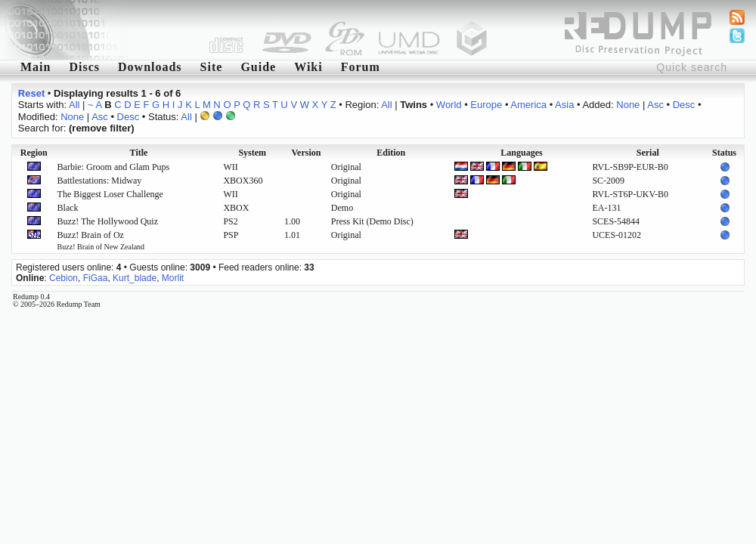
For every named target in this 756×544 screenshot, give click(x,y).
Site (212, 67)
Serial (648, 153)
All (74, 105)
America (528, 105)
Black (68, 208)
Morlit (173, 278)
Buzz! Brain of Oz (101, 240)
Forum (361, 67)
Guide (258, 67)
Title (139, 153)
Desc (684, 105)
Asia (564, 105)
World (449, 105)
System (252, 153)
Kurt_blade (135, 278)
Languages (521, 153)
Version (307, 153)
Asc (655, 105)
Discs (84, 67)
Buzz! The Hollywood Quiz (108, 221)
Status (724, 153)
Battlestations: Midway (100, 181)
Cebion (64, 278)
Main (36, 67)
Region (34, 153)
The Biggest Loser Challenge (110, 194)
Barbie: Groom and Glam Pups (114, 167)
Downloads (150, 67)
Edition (391, 153)
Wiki (308, 67)
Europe (486, 105)
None (628, 105)
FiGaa (96, 278)
